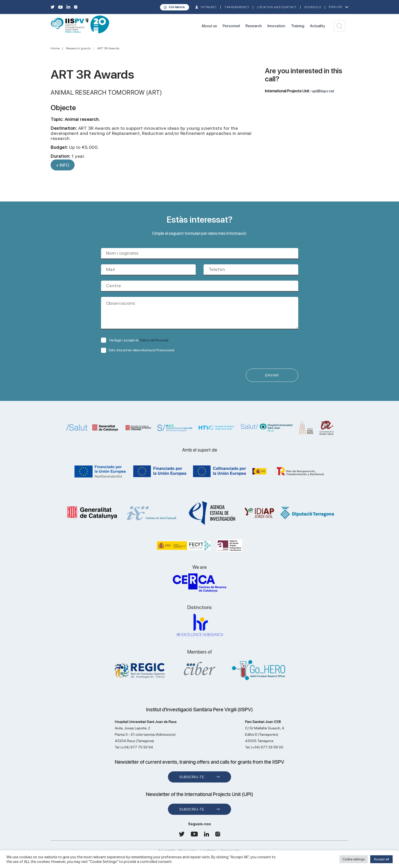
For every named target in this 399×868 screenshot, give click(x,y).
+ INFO (63, 165)
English (336, 7)
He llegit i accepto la (135, 340)
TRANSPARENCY (237, 7)
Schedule (313, 7)
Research (254, 26)
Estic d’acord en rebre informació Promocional (138, 350)
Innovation (276, 26)
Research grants (79, 48)
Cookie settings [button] (354, 859)
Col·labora (177, 7)
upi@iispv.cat (323, 91)
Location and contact (277, 7)
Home (55, 48)
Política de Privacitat (154, 340)
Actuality (318, 26)
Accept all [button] (381, 859)
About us (209, 26)
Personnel (231, 26)
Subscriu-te (192, 777)
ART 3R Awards (108, 48)
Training (298, 26)
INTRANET (209, 7)
